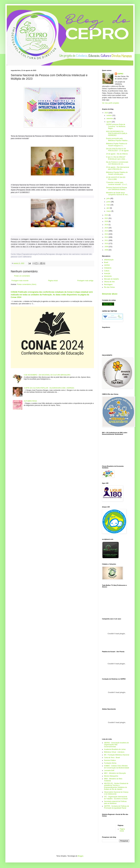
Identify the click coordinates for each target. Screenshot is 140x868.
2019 (107, 225)
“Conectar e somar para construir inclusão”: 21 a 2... (117, 183)
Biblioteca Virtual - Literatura (114, 752)
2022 (107, 215)
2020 (107, 221)
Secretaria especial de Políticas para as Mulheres (115, 802)
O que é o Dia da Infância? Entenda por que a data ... (116, 158)
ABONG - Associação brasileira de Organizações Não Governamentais (116, 745)
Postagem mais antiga (85, 281)
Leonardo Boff (109, 771)
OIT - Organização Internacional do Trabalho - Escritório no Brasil (116, 798)
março (109, 211)
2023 (107, 113)
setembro (110, 119)
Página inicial (53, 281)
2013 (107, 234)
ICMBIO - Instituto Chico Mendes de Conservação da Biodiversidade (117, 767)
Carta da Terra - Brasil (112, 758)
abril (108, 208)
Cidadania (108, 268)
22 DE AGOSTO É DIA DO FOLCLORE (116, 178)
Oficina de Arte (109, 282)
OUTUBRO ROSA (30, 401)
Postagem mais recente (20, 281)
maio (108, 205)
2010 (107, 244)
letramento (108, 276)
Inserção (107, 273)
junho (109, 202)
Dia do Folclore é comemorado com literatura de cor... (117, 163)
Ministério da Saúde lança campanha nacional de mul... (117, 194)
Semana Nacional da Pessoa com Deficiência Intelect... (117, 189)
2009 (107, 247)
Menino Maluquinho (111, 776)
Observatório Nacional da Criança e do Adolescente (116, 793)
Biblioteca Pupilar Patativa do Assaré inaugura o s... (117, 145)
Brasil (106, 262)
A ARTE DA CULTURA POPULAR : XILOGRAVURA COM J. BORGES (49, 388)
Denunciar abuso (110, 294)
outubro (109, 115)
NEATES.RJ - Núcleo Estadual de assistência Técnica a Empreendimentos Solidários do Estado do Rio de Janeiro (116, 786)
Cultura (107, 271)
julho (108, 198)
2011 (107, 240)
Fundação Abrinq (110, 763)
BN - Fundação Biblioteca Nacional (117, 755)
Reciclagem (108, 285)
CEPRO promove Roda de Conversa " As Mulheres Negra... (116, 126)
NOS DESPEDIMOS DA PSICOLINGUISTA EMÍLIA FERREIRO (117, 133)
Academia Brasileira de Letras (115, 749)
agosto (109, 122)
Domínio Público (110, 760)
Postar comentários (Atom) (27, 284)
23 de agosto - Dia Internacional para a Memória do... (118, 168)
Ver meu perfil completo (111, 103)
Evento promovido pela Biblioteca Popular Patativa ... (118, 139)
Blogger (81, 856)
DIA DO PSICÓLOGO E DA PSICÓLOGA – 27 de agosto (117, 150)
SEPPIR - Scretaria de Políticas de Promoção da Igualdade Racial (117, 807)
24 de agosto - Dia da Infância (117, 154)
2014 (107, 231)
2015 (107, 228)
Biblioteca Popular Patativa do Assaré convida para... (117, 173)
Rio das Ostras (109, 287)
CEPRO (120, 74)
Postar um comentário (22, 276)
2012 (107, 237)
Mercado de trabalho (111, 279)
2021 (107, 218)
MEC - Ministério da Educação (115, 773)
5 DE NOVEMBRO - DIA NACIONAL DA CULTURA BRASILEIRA (47, 375)
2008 (107, 250)
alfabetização (109, 260)
